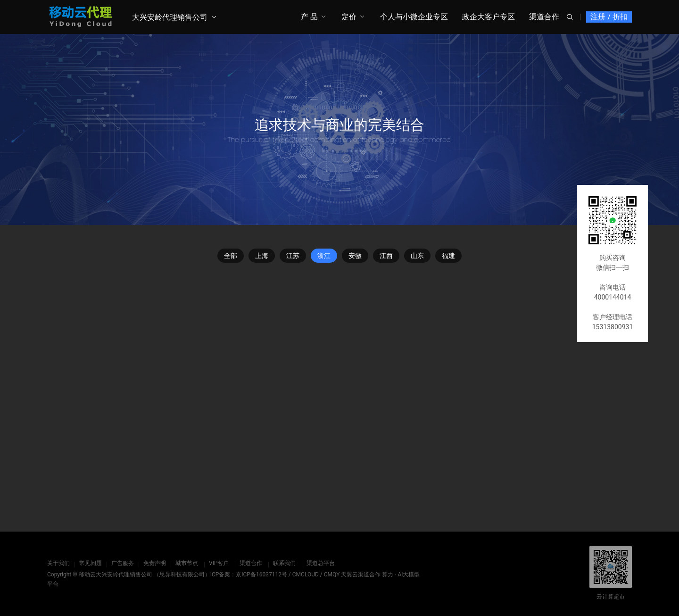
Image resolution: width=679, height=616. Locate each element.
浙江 (324, 256)
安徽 (355, 256)
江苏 (293, 256)
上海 (262, 256)
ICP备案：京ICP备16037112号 (249, 574)
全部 (231, 256)
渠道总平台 (321, 563)
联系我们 (284, 563)
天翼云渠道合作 (361, 574)
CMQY (332, 574)
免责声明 (155, 563)
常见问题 (91, 563)
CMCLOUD (306, 574)
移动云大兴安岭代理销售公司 (116, 574)
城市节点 (187, 563)
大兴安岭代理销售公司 (170, 17)
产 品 (309, 17)
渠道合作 (544, 17)
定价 (349, 17)
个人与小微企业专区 (414, 17)
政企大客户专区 (489, 17)
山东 (417, 256)
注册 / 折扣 (609, 17)
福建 (448, 256)
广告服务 (123, 563)
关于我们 (58, 563)
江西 (386, 256)
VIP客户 (219, 563)
